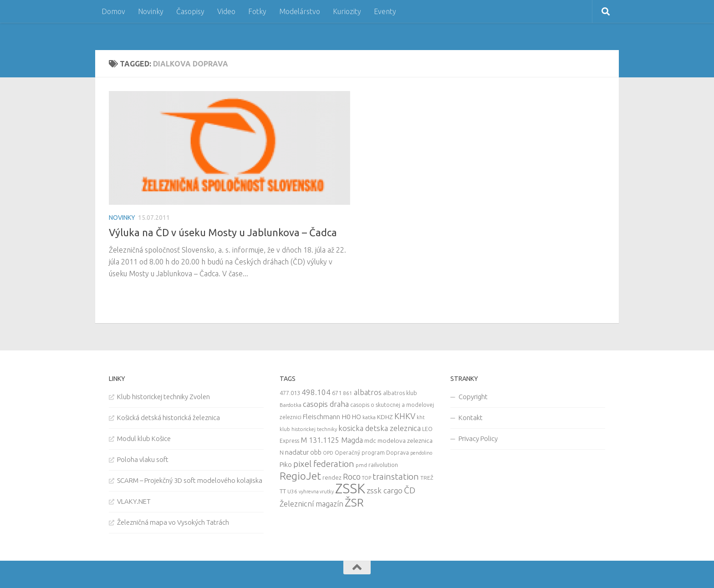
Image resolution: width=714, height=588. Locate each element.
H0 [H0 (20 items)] (346, 417)
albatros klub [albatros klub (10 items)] (400, 393)
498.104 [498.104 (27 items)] (316, 392)
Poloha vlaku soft (143, 459)
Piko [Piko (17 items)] (286, 464)
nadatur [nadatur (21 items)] (297, 452)
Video (226, 11)
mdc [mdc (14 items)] (370, 441)
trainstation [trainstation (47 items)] (396, 476)
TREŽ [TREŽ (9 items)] (427, 478)
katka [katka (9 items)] (369, 417)
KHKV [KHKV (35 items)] (405, 416)
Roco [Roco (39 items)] (352, 477)
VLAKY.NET (134, 501)
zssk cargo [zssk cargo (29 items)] (385, 490)
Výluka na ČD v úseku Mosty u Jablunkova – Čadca (223, 232)
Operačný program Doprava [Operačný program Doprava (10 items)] (372, 453)
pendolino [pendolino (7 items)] (421, 453)
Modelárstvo (300, 11)
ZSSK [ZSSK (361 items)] (350, 489)
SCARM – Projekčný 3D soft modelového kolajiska (190, 480)
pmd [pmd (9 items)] (361, 465)
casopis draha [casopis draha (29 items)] (326, 404)
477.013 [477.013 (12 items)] (290, 393)
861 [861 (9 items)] (348, 393)
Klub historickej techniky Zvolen (163, 397)
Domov (113, 11)
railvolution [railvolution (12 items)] (383, 465)
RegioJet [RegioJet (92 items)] (300, 476)
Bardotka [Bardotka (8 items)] (291, 405)
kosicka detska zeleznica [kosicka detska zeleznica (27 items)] (380, 428)
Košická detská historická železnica (168, 418)
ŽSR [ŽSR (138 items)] (354, 502)
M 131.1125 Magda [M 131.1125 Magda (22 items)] (332, 440)
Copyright (473, 397)
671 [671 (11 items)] (337, 393)
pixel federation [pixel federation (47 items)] (324, 464)
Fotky (257, 11)
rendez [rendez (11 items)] (332, 477)
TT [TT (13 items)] (283, 491)
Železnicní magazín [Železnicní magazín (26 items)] (311, 504)
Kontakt (471, 418)
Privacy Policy (478, 438)
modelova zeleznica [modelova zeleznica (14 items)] (405, 441)
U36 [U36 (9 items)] (292, 491)
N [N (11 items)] (282, 452)
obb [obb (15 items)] (316, 452)
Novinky (151, 11)
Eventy (385, 11)
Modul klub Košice (144, 438)
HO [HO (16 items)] (357, 417)
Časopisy (190, 11)
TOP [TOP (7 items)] (367, 478)
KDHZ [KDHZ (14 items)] (385, 417)
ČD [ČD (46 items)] (410, 490)
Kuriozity (347, 11)
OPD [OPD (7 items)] (328, 453)
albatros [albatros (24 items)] (368, 392)
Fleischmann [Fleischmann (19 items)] (321, 417)
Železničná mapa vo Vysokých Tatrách (173, 522)
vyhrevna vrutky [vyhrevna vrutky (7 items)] (316, 492)
